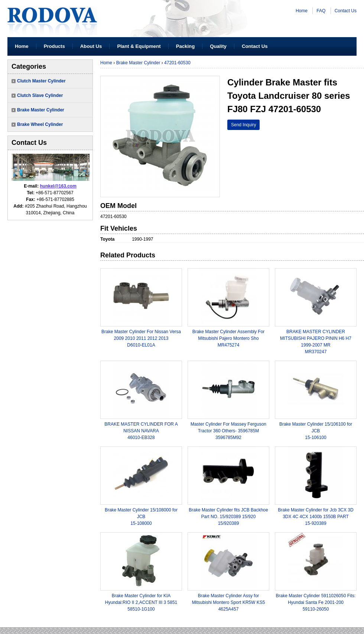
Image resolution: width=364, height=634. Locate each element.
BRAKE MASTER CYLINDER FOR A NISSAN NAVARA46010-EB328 (141, 431)
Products (54, 46)
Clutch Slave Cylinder (40, 95)
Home (302, 11)
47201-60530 (177, 63)
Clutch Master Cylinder (41, 81)
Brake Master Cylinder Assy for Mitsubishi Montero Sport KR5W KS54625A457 (229, 602)
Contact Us (346, 11)
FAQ (321, 11)
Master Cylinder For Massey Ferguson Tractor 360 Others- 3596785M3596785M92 (228, 431)
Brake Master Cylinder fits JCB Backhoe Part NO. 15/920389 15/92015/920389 (228, 517)
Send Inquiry (243, 125)
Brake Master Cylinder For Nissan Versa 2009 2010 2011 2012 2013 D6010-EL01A (141, 338)
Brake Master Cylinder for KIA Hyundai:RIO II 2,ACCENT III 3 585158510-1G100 (141, 602)
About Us (91, 46)
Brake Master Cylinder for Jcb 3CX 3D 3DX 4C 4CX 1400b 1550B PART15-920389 (316, 517)
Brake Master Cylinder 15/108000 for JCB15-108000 (141, 517)
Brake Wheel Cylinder (40, 124)
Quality (218, 46)
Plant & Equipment (139, 46)
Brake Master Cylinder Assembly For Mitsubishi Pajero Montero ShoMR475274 (229, 338)
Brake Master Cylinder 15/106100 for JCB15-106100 (316, 431)
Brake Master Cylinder (41, 110)
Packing (186, 46)
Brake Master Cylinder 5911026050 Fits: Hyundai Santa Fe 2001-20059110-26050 (316, 602)
